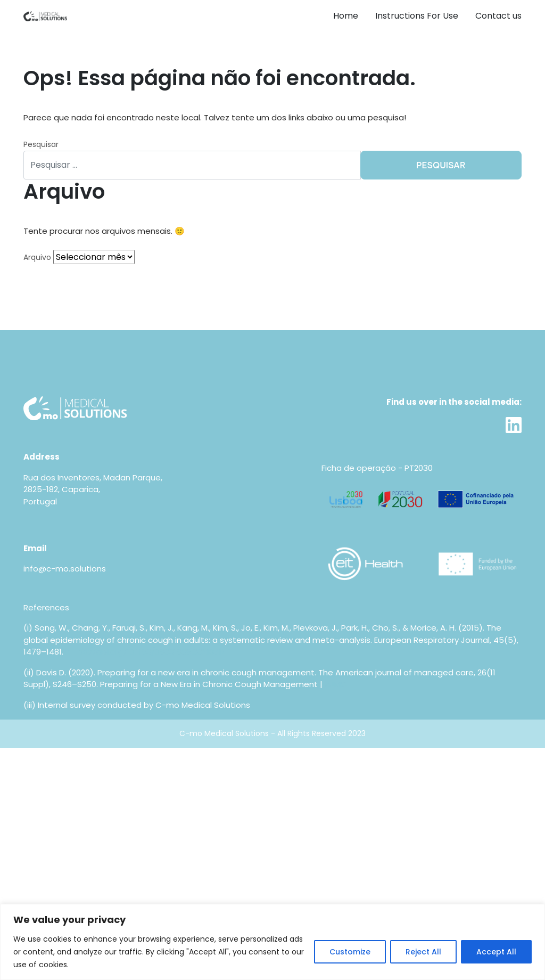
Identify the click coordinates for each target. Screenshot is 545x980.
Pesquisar (41, 144)
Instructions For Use (417, 16)
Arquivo (37, 257)
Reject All (423, 952)
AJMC (336, 684)
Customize (350, 952)
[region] (272, 942)
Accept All (496, 952)
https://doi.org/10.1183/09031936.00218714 (146, 652)
